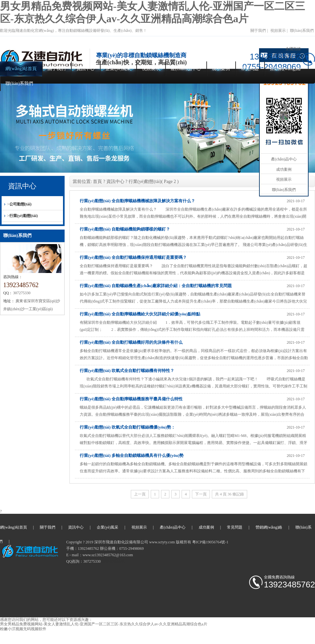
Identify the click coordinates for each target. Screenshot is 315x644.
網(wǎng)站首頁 (21, 69)
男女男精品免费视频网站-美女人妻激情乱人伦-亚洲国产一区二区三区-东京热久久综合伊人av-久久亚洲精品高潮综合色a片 (104, 624)
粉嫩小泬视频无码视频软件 (23, 629)
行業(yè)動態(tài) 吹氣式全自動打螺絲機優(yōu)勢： (127, 427)
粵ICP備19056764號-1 (210, 542)
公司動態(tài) (20, 204)
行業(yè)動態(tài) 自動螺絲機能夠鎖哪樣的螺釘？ (125, 229)
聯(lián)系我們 (302, 31)
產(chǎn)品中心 (186, 69)
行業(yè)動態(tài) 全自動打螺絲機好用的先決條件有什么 (131, 342)
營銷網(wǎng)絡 (285, 69)
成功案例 (221, 69)
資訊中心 (85, 69)
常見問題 (250, 69)
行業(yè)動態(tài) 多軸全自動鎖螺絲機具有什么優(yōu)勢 (132, 455)
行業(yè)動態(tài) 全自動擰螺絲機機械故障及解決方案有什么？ (137, 201)
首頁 (97, 181)
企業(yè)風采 (118, 69)
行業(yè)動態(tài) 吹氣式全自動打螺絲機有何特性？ (127, 371)
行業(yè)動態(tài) (24, 216)
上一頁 (140, 494)
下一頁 (201, 494)
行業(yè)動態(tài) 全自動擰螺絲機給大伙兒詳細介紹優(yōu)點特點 (140, 314)
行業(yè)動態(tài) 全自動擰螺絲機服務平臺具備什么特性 (131, 399)
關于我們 (258, 31)
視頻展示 (278, 31)
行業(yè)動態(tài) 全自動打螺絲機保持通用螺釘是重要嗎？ (133, 257)
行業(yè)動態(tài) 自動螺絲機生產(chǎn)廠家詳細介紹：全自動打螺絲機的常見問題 (156, 286)
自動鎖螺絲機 (113, 561)
